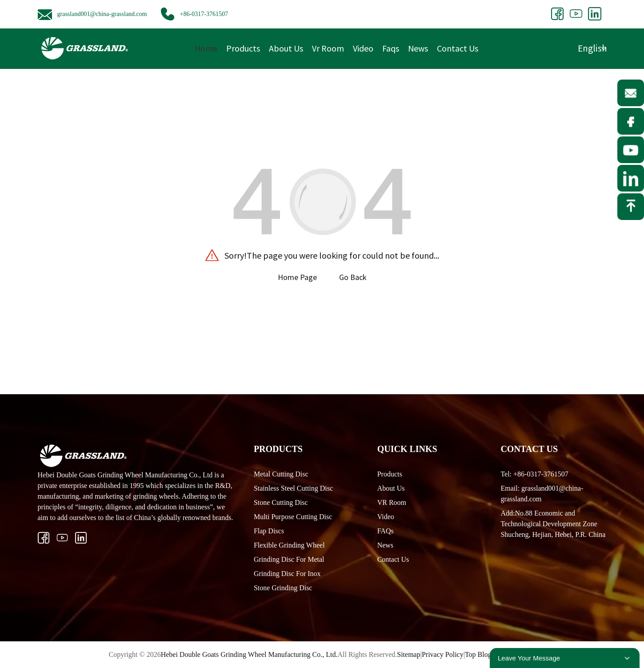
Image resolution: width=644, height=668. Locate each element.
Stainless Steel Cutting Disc (293, 488)
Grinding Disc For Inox (287, 574)
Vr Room (328, 48)
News (418, 48)
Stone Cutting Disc (281, 502)
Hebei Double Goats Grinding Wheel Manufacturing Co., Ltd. (249, 654)
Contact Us (458, 48)
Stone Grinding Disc (283, 588)
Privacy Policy (443, 654)
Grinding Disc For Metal (289, 559)
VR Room (392, 502)
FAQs (386, 531)
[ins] (62, 538)
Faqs (391, 48)
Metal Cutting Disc (281, 474)
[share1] (557, 13)
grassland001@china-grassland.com (102, 14)
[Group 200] (576, 13)
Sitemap (408, 654)
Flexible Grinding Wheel (289, 545)
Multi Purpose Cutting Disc (293, 517)
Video (363, 48)
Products (243, 48)
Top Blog (478, 654)
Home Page (297, 277)
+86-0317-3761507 (204, 14)
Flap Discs (269, 531)
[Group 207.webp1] (595, 13)
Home (206, 48)
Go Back (353, 277)
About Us (286, 48)
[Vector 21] (44, 538)
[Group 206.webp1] (81, 538)
